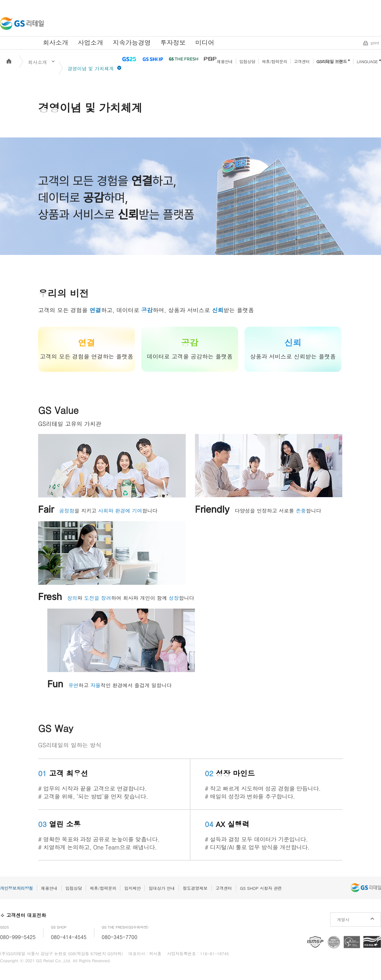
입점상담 (247, 61)
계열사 (343, 920)
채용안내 (225, 61)
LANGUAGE (367, 61)
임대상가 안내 (162, 888)
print (375, 43)
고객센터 (302, 61)
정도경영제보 (195, 888)
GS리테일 (22, 23)
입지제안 (132, 888)
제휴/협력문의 (275, 61)
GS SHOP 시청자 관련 (261, 888)
